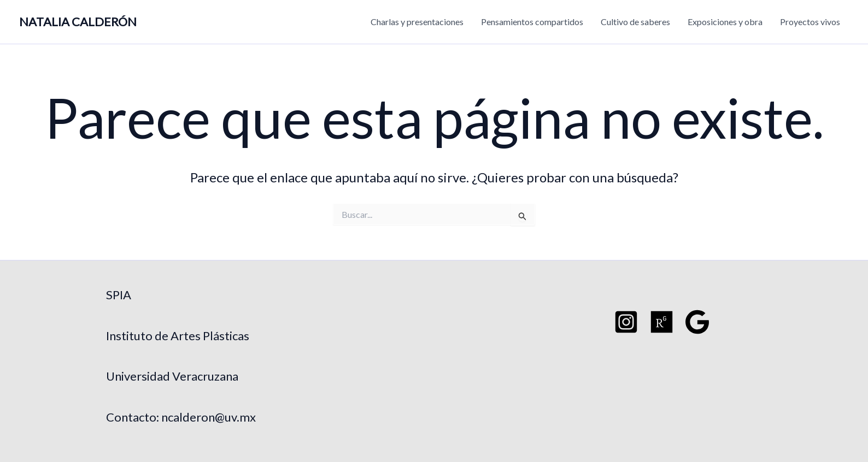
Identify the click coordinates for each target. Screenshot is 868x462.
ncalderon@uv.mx (209, 417)
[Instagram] (626, 322)
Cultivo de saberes (635, 22)
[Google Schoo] (697, 322)
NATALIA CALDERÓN (78, 22)
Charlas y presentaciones (417, 22)
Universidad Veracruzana (172, 376)
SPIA (119, 295)
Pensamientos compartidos (532, 22)
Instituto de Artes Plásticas (178, 336)
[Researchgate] (662, 322)
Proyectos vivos (810, 22)
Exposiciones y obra (725, 22)
